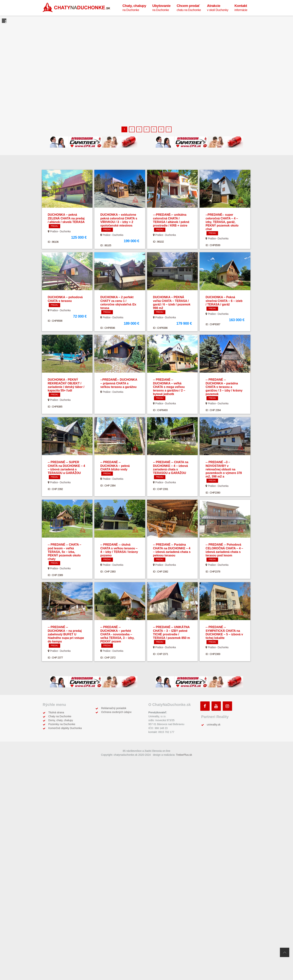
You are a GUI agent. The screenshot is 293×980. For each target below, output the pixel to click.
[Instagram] (227, 706)
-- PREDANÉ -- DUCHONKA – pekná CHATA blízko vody (115, 466)
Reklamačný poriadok (114, 708)
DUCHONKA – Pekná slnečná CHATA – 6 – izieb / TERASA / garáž (224, 301)
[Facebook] (205, 706)
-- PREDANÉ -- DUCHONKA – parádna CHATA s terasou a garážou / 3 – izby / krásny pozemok (224, 387)
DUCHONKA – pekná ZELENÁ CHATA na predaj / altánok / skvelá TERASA (66, 218)
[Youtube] (216, 706)
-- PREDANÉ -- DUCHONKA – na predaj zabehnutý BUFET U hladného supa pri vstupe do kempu (66, 634)
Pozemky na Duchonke (62, 724)
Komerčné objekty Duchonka (65, 728)
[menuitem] (134, 8)
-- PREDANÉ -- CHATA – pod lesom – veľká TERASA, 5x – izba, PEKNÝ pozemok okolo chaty (65, 552)
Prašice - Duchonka (60, 231)
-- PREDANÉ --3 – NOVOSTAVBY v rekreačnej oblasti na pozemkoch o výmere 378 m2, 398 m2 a (224, 469)
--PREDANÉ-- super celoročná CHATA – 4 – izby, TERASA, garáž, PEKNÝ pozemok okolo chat (222, 222)
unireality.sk (214, 725)
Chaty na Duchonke (60, 716)
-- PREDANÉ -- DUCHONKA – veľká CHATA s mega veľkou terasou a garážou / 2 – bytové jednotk (169, 387)
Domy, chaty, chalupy (61, 720)
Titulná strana (56, 712)
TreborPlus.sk (184, 755)
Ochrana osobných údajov (116, 712)
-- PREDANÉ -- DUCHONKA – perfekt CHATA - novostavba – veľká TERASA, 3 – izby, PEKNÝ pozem (117, 634)
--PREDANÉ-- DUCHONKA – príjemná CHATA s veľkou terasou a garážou (119, 383)
